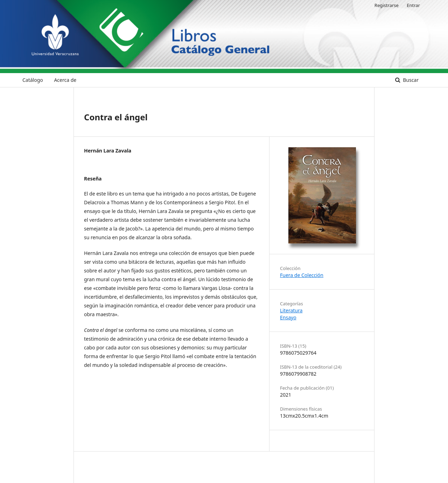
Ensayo (288, 317)
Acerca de (65, 80)
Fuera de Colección (302, 275)
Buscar (410, 80)
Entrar (413, 5)
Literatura (291, 310)
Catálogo (33, 80)
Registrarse (387, 5)
